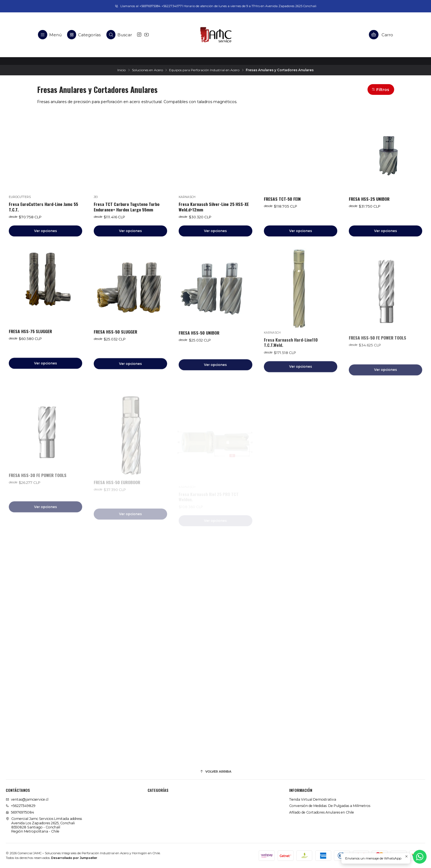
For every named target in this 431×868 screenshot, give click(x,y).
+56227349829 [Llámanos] (21, 806)
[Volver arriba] (215, 772)
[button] (381, 89)
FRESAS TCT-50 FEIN (282, 199)
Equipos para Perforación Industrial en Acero (204, 70)
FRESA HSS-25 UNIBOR (369, 199)
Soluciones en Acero (147, 70)
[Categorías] (84, 35)
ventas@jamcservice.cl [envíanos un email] (27, 799)
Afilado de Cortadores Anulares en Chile (322, 812)
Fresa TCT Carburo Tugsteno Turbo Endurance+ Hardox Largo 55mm (127, 207)
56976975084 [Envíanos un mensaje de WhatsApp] (20, 812)
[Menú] (50, 35)
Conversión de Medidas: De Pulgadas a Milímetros (330, 806)
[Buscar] (119, 35)
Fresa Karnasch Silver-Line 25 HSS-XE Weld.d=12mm (214, 207)
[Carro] (381, 35)
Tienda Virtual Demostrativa (313, 799)
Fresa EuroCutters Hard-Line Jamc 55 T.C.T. (43, 207)
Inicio (121, 70)
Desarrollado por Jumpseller (74, 858)
